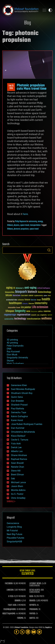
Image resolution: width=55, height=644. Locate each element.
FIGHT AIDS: (12, 605)
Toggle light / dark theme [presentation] (50, 10)
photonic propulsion (21, 229)
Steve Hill (16, 471)
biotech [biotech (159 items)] (32, 292)
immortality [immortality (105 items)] (41, 303)
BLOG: (31, 596)
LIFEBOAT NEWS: (35, 584)
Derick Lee (16, 447)
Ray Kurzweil (13, 352)
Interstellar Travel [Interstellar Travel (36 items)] (14, 308)
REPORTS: (33, 605)
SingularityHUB (14, 542)
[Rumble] (39, 632)
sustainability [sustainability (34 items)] (9, 319)
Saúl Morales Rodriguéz (23, 389)
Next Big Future (14, 534)
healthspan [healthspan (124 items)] (15, 303)
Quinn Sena (17, 397)
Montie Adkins (18, 490)
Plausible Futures (15, 538)
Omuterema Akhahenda (23, 432)
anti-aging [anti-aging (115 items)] (31, 288)
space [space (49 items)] (50, 315)
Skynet (10, 361)
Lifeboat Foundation (21, 628)
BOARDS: (33, 601)
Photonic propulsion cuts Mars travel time (32, 87)
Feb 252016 (11, 87)
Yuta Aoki (16, 444)
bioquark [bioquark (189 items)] (21, 292)
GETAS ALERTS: (35, 590)
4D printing (12, 343)
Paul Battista (18, 409)
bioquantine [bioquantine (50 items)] (10, 292)
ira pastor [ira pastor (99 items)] (26, 307)
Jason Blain (17, 486)
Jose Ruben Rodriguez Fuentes (27, 424)
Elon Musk (12, 355)
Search (49, 250)
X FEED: (11, 596)
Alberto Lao (17, 451)
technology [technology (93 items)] (20, 319)
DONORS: (18, 601)
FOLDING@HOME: (10, 609)
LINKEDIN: (10, 590)
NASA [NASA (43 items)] (28, 312)
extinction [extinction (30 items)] (21, 300)
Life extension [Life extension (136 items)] (40, 307)
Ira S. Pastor (17, 494)
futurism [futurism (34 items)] (34, 300)
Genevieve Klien (19, 385)
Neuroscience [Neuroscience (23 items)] (34, 312)
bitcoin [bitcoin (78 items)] (9, 295)
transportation (35, 225)
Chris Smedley (18, 498)
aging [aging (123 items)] (9, 288)
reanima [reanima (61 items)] (47, 311)
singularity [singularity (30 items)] (43, 315)
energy (40, 222)
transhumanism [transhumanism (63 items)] (34, 319)
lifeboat (10, 225)
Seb (13, 479)
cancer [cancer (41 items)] (31, 296)
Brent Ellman (17, 475)
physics (16, 225)
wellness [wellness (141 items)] (46, 319)
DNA (9, 349)
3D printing (12, 340)
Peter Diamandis (15, 346)
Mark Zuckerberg (15, 364)
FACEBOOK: (9, 584)
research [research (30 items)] (34, 315)
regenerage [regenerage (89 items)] (10, 315)
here (25, 214)
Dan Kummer (18, 428)
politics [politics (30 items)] (41, 312)
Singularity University (17, 358)
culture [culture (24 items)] (45, 296)
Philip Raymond (21, 222)
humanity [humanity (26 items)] (25, 304)
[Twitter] (22, 632)
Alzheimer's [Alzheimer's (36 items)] (20, 288)
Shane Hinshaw (19, 455)
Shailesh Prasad (19, 405)
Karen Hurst (17, 420)
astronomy (33, 222)
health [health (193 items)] (46, 299)
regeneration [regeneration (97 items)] (24, 315)
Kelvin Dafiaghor (19, 416)
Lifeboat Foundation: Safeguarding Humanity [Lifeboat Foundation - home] (20, 10)
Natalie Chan (18, 467)
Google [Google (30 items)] (39, 300)
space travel (25, 225)
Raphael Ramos (19, 459)
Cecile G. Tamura (20, 440)
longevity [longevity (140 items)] (20, 311)
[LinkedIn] (28, 632)
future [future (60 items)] (27, 300)
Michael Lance (18, 482)
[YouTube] (34, 632)
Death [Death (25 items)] (49, 296)
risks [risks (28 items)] (38, 315)
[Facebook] (16, 632)
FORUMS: (20, 618)
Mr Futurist (12, 531)
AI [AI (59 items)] (14, 288)
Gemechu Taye (19, 412)
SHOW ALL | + (11, 502)
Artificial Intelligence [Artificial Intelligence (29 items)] (44, 288)
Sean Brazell (17, 463)
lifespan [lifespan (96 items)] (10, 311)
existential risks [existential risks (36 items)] (12, 300)
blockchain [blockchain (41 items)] (17, 296)
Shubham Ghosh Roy (22, 393)
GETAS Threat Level (27, 573)
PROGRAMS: (34, 609)
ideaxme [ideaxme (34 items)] (31, 304)
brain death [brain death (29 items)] (24, 296)
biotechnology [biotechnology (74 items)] (44, 292)
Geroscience (13, 523)
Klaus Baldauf (18, 436)
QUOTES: (32, 618)
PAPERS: (33, 614)
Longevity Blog (14, 527)
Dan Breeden (17, 401)
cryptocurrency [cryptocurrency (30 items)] (39, 296)
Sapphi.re (48, 628)
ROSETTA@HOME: (9, 614)
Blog (27, 23)
